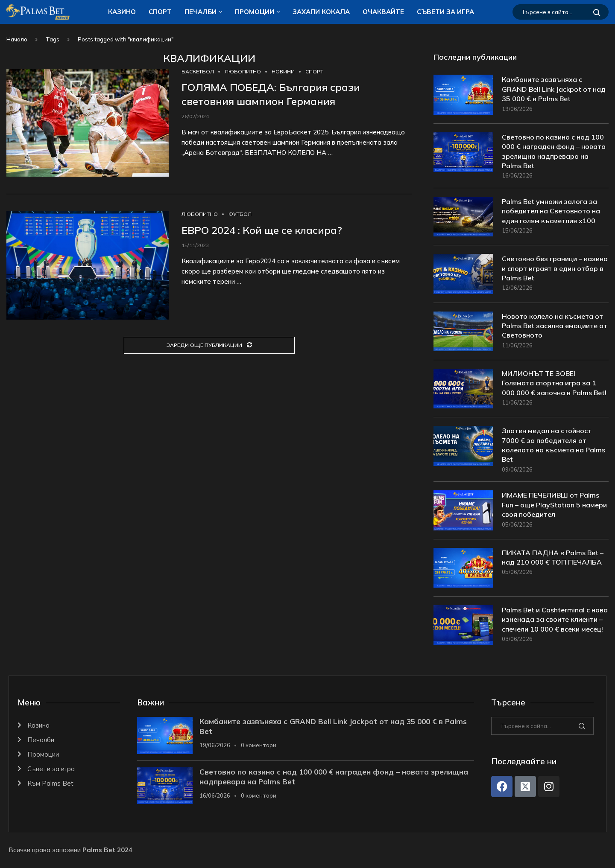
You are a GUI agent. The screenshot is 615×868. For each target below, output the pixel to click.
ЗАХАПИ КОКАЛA (321, 12)
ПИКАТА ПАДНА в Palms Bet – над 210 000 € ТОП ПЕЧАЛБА (553, 557)
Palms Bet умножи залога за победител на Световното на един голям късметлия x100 (551, 211)
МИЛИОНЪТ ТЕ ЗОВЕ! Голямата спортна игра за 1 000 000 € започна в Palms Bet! (554, 383)
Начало (17, 39)
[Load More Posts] (209, 345)
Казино (122, 12)
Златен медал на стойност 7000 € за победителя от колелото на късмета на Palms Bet (553, 445)
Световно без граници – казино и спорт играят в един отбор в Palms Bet (555, 268)
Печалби (201, 12)
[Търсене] (561, 12)
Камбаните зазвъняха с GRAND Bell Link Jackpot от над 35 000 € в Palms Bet (554, 89)
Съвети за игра (445, 12)
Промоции (255, 12)
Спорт (160, 12)
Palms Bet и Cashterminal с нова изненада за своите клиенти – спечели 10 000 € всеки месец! (555, 619)
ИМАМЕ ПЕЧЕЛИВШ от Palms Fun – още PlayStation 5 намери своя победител (554, 505)
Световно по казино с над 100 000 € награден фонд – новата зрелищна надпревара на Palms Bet (554, 151)
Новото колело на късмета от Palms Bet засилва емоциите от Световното (555, 326)
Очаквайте (383, 12)
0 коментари (259, 745)
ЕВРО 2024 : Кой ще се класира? (262, 230)
